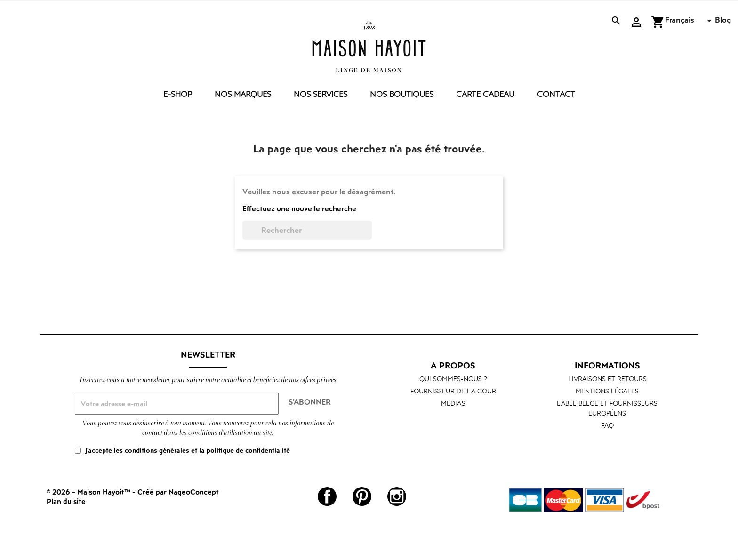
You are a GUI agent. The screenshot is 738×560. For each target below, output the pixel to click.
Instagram (397, 496)
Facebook (327, 496)
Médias (453, 403)
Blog (723, 20)
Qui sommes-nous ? (453, 379)
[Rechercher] (307, 230)
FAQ (607, 425)
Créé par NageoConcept (178, 492)
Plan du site (66, 501)
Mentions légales (607, 391)
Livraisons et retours (607, 379)
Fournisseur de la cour (453, 391)
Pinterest (362, 496)
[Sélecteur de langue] (690, 21)
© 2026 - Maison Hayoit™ (89, 492)
